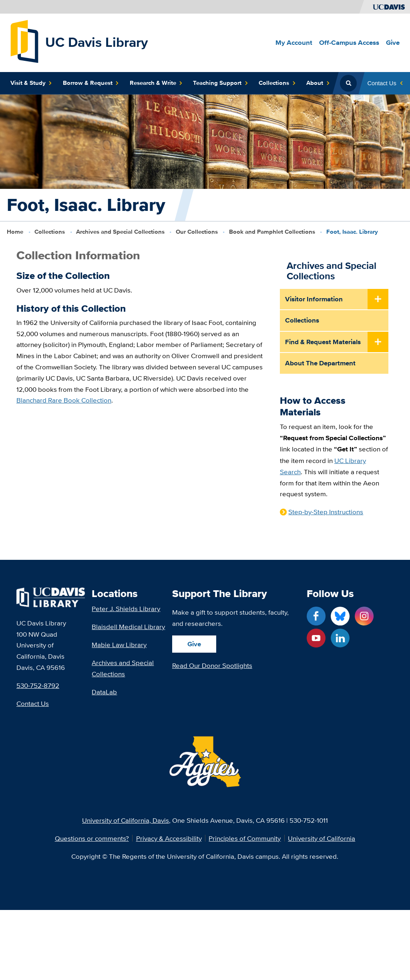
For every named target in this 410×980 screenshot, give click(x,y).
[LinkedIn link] (340, 638)
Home (15, 232)
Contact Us (33, 703)
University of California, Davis (126, 820)
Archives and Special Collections (120, 232)
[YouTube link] (316, 638)
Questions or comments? (92, 838)
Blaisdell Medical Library (128, 626)
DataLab (104, 692)
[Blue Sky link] (340, 616)
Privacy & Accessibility (169, 838)
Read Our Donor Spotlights (212, 665)
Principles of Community (245, 838)
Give (194, 644)
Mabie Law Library (119, 644)
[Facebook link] (316, 616)
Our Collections (197, 232)
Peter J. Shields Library (126, 608)
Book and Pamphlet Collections (272, 232)
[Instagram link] (364, 616)
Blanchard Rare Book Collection (64, 400)
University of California (322, 838)
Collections (50, 232)
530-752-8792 (38, 685)
